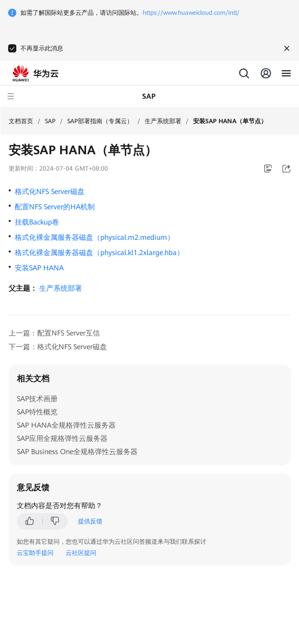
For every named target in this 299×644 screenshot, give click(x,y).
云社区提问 (81, 553)
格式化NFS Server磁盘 (50, 191)
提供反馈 (90, 521)
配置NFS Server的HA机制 (55, 207)
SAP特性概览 (37, 412)
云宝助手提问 (35, 553)
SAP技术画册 (37, 399)
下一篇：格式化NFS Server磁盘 (58, 347)
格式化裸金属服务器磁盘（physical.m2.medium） (94, 237)
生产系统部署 (163, 121)
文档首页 (21, 121)
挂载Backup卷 (37, 222)
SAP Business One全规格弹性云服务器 (77, 452)
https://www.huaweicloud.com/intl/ (191, 13)
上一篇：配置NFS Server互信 (54, 333)
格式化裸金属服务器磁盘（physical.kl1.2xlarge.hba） (99, 253)
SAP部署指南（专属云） (100, 121)
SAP (50, 121)
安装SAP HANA (39, 268)
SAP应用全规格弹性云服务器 (62, 438)
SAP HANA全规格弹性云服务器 (66, 425)
